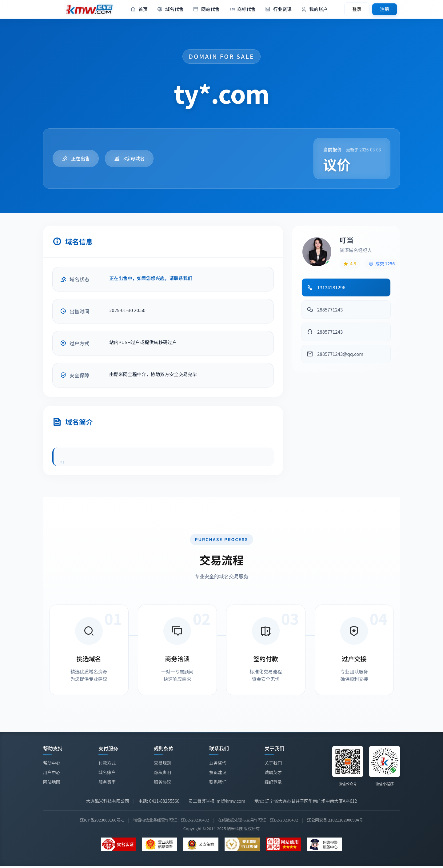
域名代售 (170, 9)
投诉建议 (218, 773)
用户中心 (52, 772)
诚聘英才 (273, 774)
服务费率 (107, 782)
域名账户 (107, 772)
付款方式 (107, 763)
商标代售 (242, 9)
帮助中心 (52, 763)
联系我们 (218, 782)
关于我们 (273, 765)
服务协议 (162, 782)
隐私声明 (162, 772)
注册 (385, 9)
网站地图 (52, 782)
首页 (139, 9)
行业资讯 (278, 9)
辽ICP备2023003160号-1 (102, 820)
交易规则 (162, 763)
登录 (357, 9)
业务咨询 (218, 763)
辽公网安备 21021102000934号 (335, 820)
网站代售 (206, 9)
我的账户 (314, 9)
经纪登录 (273, 784)
